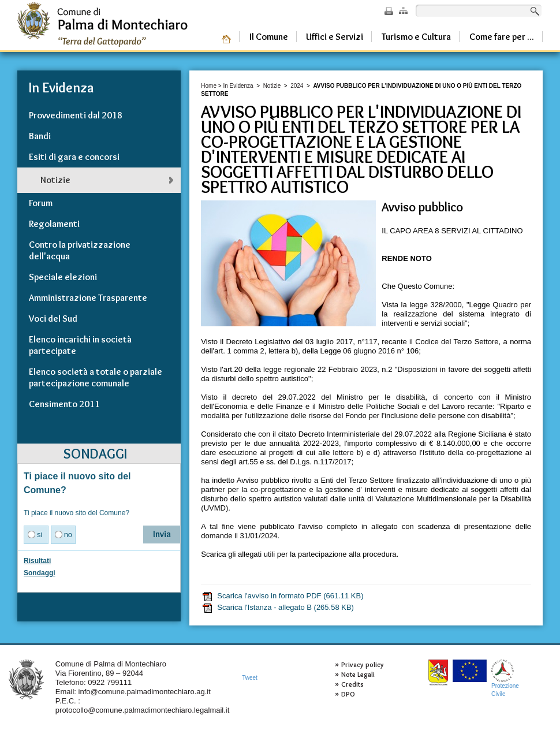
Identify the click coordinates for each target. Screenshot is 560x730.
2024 (297, 86)
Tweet (250, 678)
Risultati (37, 561)
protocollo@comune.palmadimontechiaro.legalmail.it (143, 710)
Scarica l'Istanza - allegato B (278, 608)
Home (209, 86)
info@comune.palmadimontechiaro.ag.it (145, 692)
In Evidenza (238, 86)
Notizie (272, 86)
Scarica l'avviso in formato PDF (282, 596)
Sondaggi (40, 573)
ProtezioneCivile (505, 678)
